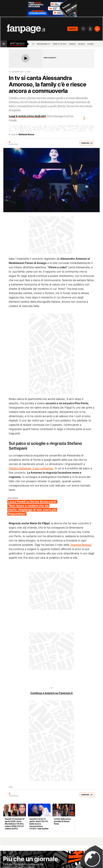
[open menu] (4, 44)
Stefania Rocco (26, 134)
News (11, 787)
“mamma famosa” (81, 545)
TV (33, 44)
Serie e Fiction (60, 44)
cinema (72, 44)
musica (81, 44)
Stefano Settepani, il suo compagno (31, 468)
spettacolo (17, 44)
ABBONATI (73, 29)
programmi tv (44, 44)
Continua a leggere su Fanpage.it (51, 693)
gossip (90, 44)
